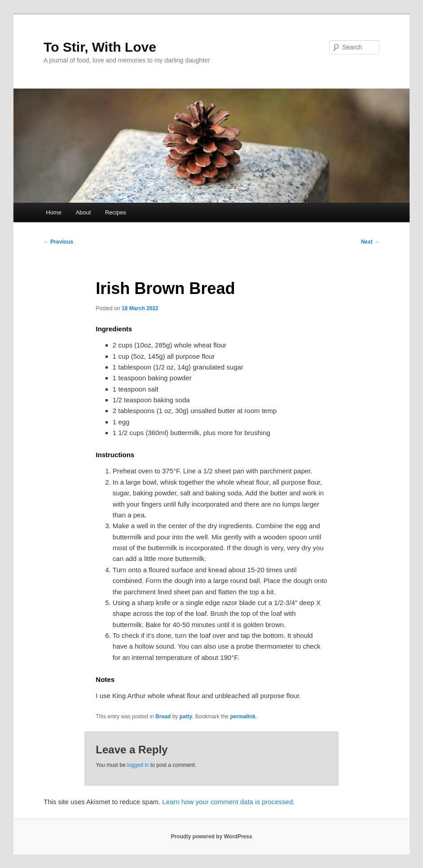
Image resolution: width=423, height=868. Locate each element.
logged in (138, 765)
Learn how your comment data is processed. (228, 802)
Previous (58, 242)
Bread (163, 717)
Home (54, 212)
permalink (243, 717)
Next (370, 242)
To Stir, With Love (100, 47)
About (83, 212)
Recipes (116, 212)
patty (186, 717)
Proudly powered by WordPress (211, 837)
